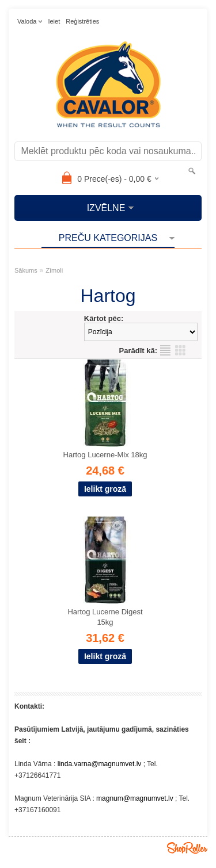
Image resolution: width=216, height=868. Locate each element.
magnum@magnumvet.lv (135, 798)
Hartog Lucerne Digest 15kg (105, 617)
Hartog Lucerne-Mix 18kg (105, 455)
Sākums (26, 270)
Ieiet (54, 21)
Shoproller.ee (187, 848)
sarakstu (165, 350)
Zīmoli (54, 270)
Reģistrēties (82, 21)
